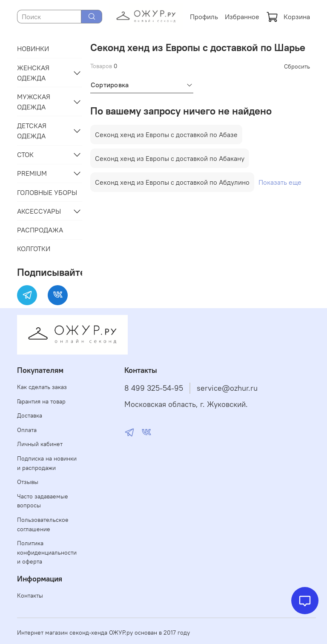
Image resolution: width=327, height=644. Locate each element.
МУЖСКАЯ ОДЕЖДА (34, 102)
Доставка (30, 415)
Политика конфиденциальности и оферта (47, 552)
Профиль (204, 17)
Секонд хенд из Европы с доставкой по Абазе (166, 135)
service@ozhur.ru (227, 388)
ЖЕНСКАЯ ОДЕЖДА (33, 73)
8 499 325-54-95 (154, 388)
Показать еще (280, 182)
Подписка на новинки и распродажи (47, 463)
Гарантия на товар (41, 401)
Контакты (30, 595)
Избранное (242, 17)
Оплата (27, 430)
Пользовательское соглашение (43, 524)
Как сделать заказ (42, 387)
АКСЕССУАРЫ (39, 211)
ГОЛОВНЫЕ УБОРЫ (47, 192)
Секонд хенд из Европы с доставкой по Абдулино (172, 182)
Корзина (288, 17)
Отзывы (28, 482)
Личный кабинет (40, 444)
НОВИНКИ (33, 49)
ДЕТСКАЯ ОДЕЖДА (32, 131)
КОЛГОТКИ (34, 249)
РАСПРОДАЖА (40, 230)
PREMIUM (32, 173)
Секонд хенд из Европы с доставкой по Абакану (170, 158)
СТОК (25, 155)
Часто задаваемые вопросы (43, 501)
